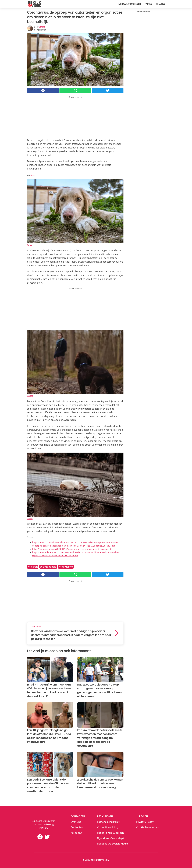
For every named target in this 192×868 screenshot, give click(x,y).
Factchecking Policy (109, 822)
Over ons (76, 822)
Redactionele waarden (110, 833)
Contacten (77, 827)
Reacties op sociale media (113, 844)
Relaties (160, 4)
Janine (42, 27)
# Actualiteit (66, 567)
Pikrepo (30, 396)
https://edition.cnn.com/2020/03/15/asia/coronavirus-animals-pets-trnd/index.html (73, 549)
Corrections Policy (108, 827)
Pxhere (30, 519)
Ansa (32, 175)
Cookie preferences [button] (147, 827)
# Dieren (33, 567)
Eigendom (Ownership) (111, 838)
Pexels (30, 245)
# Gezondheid (48, 567)
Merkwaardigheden (130, 4)
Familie (148, 4)
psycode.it (76, 833)
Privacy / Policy (145, 822)
